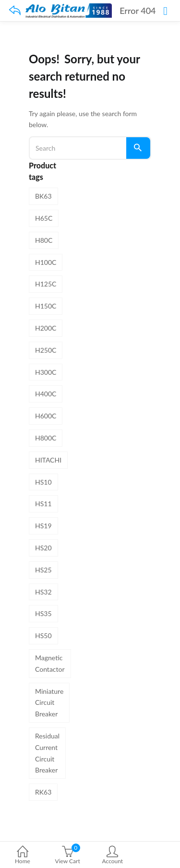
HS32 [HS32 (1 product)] (43, 592)
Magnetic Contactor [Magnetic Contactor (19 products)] (50, 663)
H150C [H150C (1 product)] (46, 306)
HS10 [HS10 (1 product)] (43, 482)
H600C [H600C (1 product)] (46, 416)
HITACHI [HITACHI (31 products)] (48, 460)
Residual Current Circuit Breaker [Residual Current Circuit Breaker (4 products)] (47, 753)
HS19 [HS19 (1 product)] (43, 526)
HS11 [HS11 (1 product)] (43, 504)
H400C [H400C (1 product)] (46, 394)
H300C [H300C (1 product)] (46, 372)
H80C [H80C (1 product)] (44, 240)
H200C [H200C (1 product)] (46, 328)
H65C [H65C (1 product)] (44, 218)
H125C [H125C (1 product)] (46, 284)
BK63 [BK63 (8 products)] (43, 196)
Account (113, 856)
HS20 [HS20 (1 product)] (43, 548)
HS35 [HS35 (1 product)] (43, 613)
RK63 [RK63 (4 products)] (43, 792)
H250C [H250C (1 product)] (46, 350)
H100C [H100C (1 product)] (46, 262)
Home (23, 856)
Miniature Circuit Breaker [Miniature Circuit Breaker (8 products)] (49, 703)
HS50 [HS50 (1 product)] (43, 636)
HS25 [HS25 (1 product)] (43, 570)
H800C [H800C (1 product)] (46, 438)
